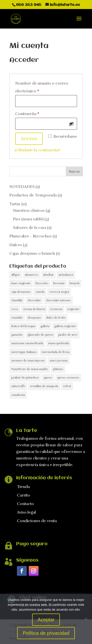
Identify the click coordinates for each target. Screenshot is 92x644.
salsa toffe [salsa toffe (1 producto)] (18, 386)
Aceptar (46, 620)
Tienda (23, 487)
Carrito (23, 495)
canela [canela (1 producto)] (40, 292)
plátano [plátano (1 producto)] (58, 369)
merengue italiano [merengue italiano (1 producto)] (24, 352)
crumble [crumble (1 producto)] (17, 318)
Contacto (25, 504)
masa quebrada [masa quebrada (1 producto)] (59, 343)
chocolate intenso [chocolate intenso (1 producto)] (58, 300)
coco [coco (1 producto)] (15, 309)
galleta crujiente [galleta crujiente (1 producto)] (65, 326)
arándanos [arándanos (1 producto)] (66, 275)
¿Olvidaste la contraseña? (37, 150)
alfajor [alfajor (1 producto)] (16, 275)
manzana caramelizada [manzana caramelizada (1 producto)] (27, 343)
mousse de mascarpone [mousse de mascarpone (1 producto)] (28, 361)
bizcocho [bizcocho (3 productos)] (42, 283)
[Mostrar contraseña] (71, 124)
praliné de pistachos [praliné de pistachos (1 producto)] (25, 378)
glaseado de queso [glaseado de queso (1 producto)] (41, 335)
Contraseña (37, 113)
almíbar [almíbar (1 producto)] (48, 275)
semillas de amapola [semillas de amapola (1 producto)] (44, 386)
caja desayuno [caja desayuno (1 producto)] (21, 292)
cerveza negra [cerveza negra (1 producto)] (59, 292)
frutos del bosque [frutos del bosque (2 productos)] (23, 326)
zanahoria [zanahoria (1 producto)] (18, 395)
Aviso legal (26, 512)
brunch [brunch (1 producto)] (75, 283)
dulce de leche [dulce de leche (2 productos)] (56, 318)
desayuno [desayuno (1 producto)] (34, 318)
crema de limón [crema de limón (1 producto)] (34, 309)
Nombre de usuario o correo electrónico (42, 87)
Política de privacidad (46, 633)
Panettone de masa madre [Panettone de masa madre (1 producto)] (30, 369)
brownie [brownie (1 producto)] (59, 283)
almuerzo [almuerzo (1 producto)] (32, 275)
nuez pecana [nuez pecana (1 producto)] (59, 361)
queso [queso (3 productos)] (48, 378)
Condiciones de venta (37, 521)
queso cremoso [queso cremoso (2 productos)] (68, 378)
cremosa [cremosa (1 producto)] (56, 309)
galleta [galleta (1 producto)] (45, 326)
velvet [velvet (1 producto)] (67, 386)
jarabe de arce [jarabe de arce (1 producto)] (68, 335)
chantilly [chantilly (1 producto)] (17, 300)
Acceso (29, 139)
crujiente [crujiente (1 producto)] (73, 309)
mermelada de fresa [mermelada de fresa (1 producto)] (56, 352)
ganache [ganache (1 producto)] (17, 335)
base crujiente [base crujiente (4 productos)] (21, 283)
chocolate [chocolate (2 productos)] (34, 300)
